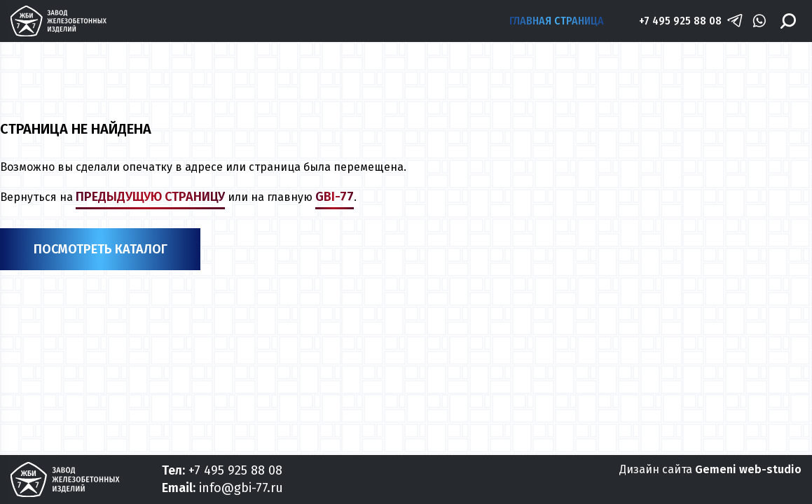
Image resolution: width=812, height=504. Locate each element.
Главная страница (557, 21)
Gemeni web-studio (748, 469)
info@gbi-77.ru (241, 488)
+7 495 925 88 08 (680, 21)
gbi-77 (335, 197)
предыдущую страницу (150, 197)
